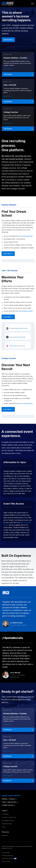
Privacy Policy (6, 853)
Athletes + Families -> (9, 799)
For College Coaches (8, 821)
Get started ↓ (8, 40)
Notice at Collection (7, 856)
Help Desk (5, 836)
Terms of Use (6, 861)
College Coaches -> (8, 805)
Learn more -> (8, 69)
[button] (32, 4)
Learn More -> (8, 254)
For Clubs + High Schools (9, 817)
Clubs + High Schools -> (10, 802)
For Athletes (5, 814)
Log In (4, 827)
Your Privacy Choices (9, 858)
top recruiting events (26, 236)
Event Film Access (7, 824)
